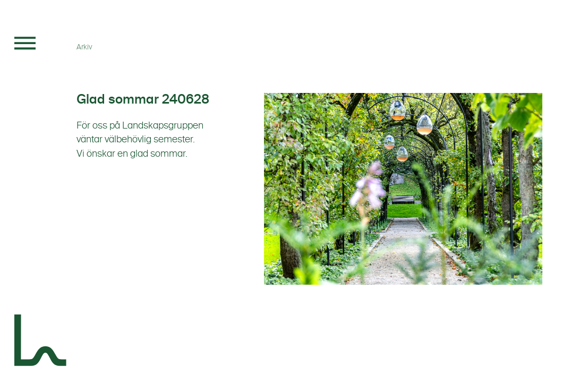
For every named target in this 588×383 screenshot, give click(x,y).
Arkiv (84, 47)
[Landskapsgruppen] (41, 342)
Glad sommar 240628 (143, 99)
